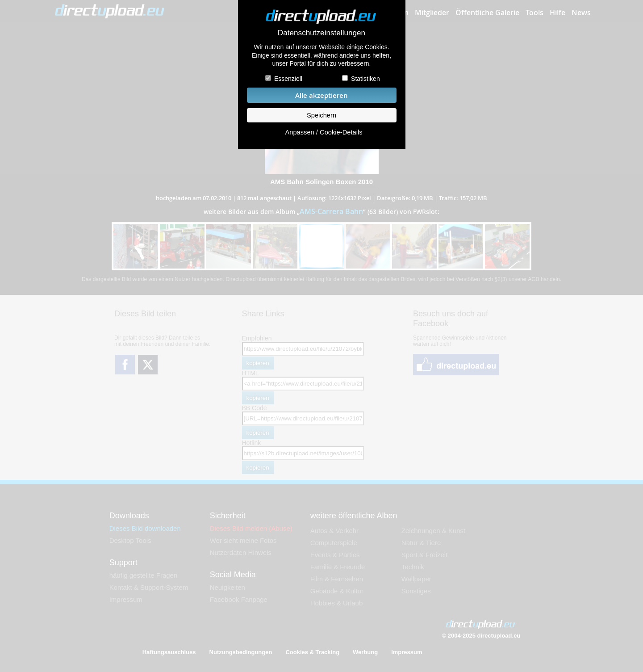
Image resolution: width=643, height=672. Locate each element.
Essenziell (288, 79)
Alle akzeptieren (321, 95)
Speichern (321, 115)
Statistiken (365, 79)
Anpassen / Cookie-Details (324, 132)
